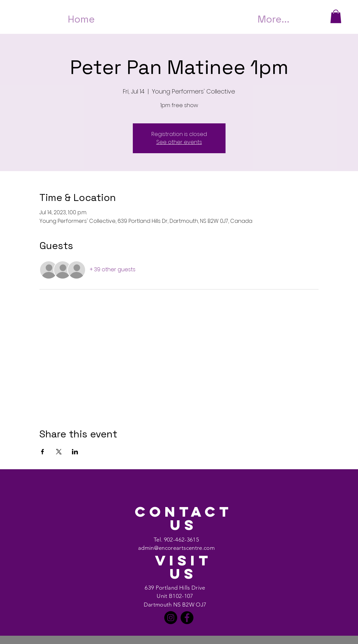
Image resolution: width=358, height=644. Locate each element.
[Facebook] (187, 618)
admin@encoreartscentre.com (176, 548)
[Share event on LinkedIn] (75, 452)
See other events (179, 142)
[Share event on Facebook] (43, 452)
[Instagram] (171, 618)
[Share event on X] (59, 452)
